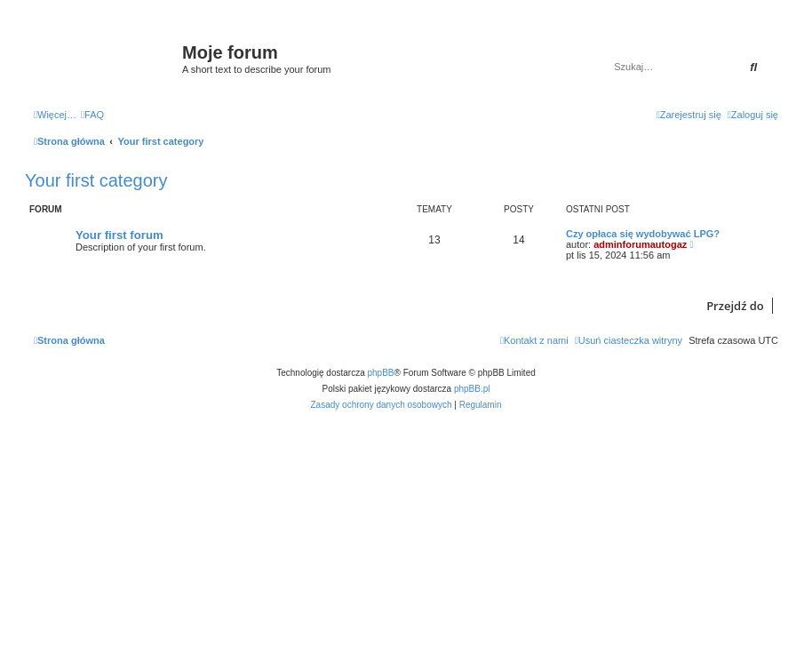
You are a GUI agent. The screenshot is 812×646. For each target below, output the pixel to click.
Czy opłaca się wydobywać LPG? (643, 234)
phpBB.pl (472, 389)
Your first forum (119, 235)
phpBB (381, 373)
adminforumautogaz (640, 244)
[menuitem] (92, 115)
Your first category (96, 180)
